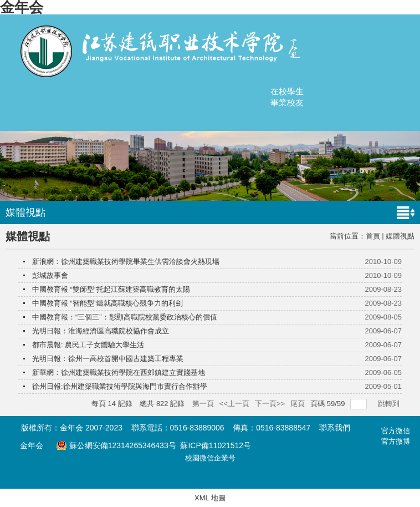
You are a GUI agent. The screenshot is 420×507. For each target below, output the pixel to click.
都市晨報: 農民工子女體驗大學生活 (88, 345)
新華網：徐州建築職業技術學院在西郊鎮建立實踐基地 (119, 372)
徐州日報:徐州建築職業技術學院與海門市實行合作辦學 (120, 386)
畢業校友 (287, 102)
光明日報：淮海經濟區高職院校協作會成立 (101, 331)
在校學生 (287, 91)
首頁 (373, 236)
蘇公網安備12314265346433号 (116, 445)
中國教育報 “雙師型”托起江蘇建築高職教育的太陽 (111, 289)
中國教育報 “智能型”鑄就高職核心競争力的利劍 (107, 303)
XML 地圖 (210, 498)
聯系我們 (335, 428)
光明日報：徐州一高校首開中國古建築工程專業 (108, 359)
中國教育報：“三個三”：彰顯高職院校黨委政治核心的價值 (125, 317)
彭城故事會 (50, 275)
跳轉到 (390, 404)
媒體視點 (400, 236)
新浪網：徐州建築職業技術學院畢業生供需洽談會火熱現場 (126, 262)
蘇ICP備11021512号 (216, 445)
